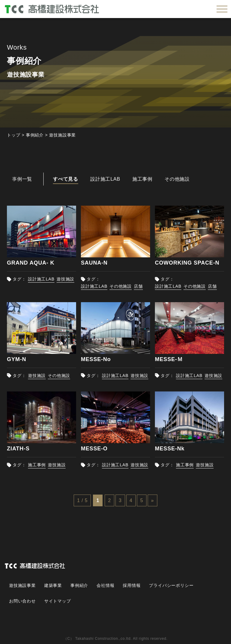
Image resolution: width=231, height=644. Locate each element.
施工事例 (37, 465)
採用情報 (132, 585)
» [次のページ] (152, 500)
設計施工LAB (41, 279)
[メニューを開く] (222, 9)
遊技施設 (65, 279)
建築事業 (53, 585)
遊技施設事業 (22, 585)
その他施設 (121, 286)
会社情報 (105, 585)
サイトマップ (58, 601)
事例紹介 (79, 585)
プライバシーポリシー (171, 585)
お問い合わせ (22, 601)
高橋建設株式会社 (53, 9)
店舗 (138, 286)
